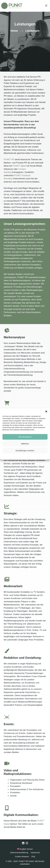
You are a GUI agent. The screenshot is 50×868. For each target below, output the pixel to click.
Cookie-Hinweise (13, 456)
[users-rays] (7, 717)
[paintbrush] (7, 651)
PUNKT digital (19, 166)
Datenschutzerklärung (27, 456)
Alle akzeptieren (25, 437)
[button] (46, 411)
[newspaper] (7, 579)
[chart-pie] (7, 330)
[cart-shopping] (7, 403)
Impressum (39, 456)
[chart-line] (7, 506)
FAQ (33, 856)
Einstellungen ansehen (25, 451)
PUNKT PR (9, 159)
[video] (7, 763)
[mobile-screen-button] (7, 808)
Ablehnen (25, 444)
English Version (25, 849)
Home (14, 31)
